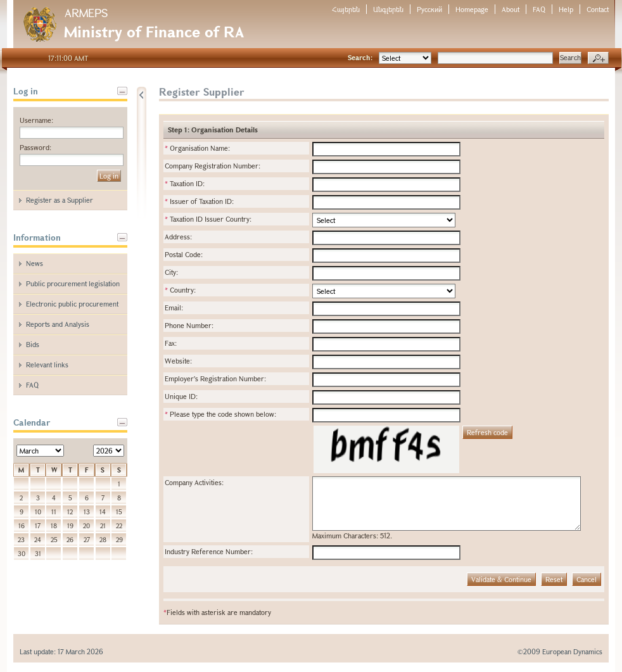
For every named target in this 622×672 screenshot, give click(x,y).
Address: (178, 237)
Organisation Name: (197, 148)
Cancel (587, 579)
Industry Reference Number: (209, 551)
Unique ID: (181, 396)
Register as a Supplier (60, 200)
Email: (174, 307)
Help (566, 9)
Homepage (472, 9)
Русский (429, 9)
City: (171, 272)
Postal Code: (184, 254)
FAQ (539, 9)
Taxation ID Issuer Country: (208, 219)
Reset (554, 579)
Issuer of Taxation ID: (199, 201)
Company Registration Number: (213, 166)
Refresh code (487, 432)
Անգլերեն (388, 9)
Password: (35, 147)
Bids (33, 344)
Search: (360, 57)
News (35, 263)
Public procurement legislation (73, 283)
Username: (36, 120)
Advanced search (598, 58)
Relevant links (47, 365)
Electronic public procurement (72, 304)
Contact (598, 9)
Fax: (171, 343)
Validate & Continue (501, 579)
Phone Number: (189, 325)
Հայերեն (346, 9)
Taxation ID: (185, 183)
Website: (178, 361)
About (511, 9)
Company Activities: (194, 482)
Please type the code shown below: (220, 414)
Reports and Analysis (58, 324)
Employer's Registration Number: (215, 378)
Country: (180, 290)
